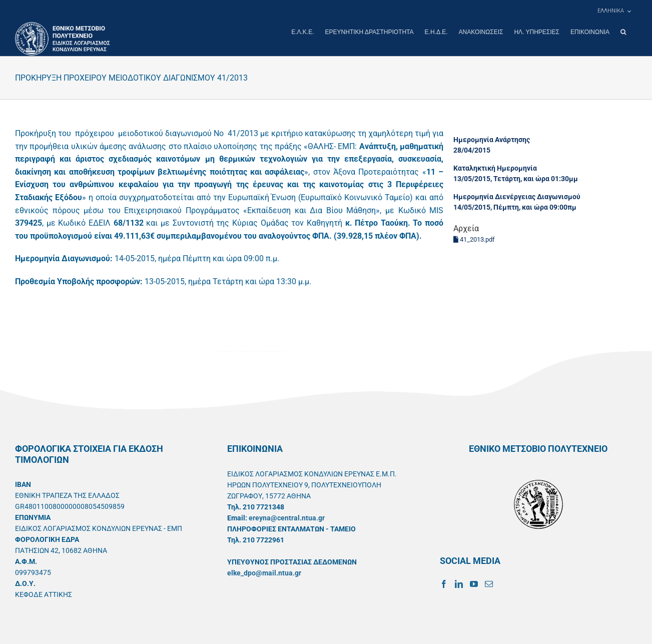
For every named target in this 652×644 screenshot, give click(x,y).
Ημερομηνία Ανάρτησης (492, 139)
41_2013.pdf (474, 239)
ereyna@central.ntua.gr (287, 517)
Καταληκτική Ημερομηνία (495, 168)
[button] (623, 32)
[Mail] (489, 583)
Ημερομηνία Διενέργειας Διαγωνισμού (517, 196)
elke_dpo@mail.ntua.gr (264, 572)
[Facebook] (444, 583)
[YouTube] (474, 583)
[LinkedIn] (459, 583)
